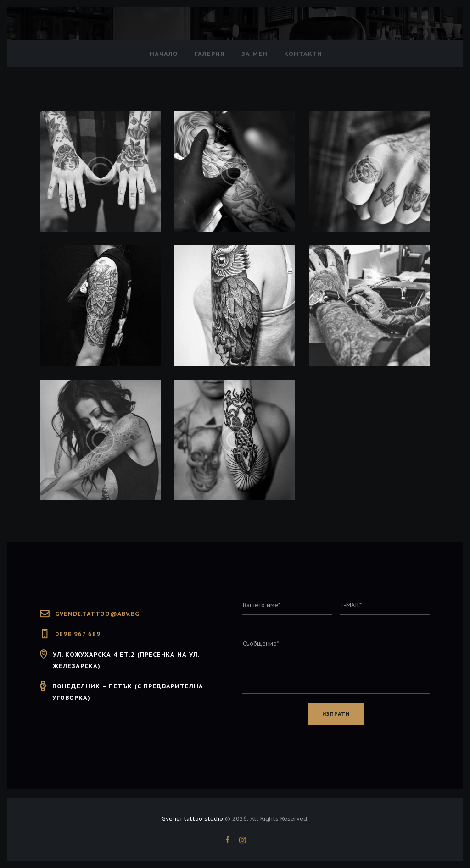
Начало (164, 54)
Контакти (303, 54)
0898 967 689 (78, 634)
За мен (255, 54)
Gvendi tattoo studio (193, 820)
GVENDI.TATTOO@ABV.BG (98, 614)
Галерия (210, 54)
